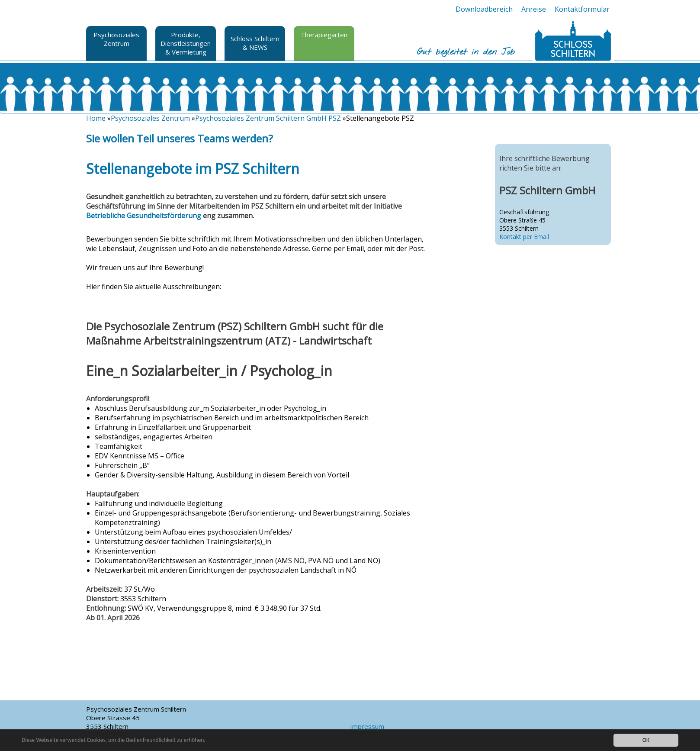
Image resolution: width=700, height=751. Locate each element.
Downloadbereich (484, 9)
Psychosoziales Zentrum (116, 39)
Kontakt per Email (524, 237)
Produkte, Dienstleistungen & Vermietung (186, 43)
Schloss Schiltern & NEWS (255, 43)
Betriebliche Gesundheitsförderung (144, 216)
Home (96, 118)
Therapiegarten (324, 35)
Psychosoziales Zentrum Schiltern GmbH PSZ (268, 118)
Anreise (534, 9)
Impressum (367, 726)
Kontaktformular (582, 9)
